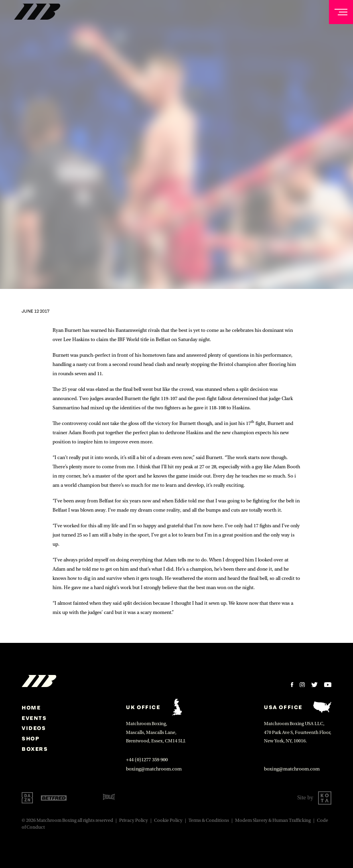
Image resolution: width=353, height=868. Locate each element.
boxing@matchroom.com (154, 769)
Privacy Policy (134, 820)
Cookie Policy (168, 820)
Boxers (35, 749)
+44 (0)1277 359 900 (147, 760)
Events (34, 718)
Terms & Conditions (209, 820)
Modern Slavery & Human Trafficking (273, 820)
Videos (34, 728)
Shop (30, 738)
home (31, 707)
